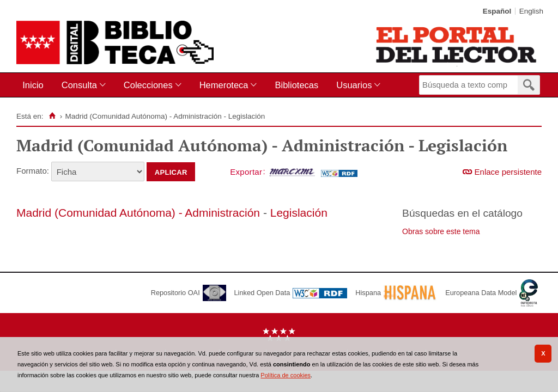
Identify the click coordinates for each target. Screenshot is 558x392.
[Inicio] (52, 116)
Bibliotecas (296, 85)
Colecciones (148, 85)
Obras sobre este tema (441, 231)
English (531, 11)
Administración (222, 213)
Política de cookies (286, 375)
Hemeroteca (224, 85)
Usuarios (354, 85)
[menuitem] (35, 85)
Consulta (79, 85)
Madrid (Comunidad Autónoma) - (101, 213)
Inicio (33, 85)
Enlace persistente (508, 172)
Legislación (299, 213)
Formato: (33, 171)
